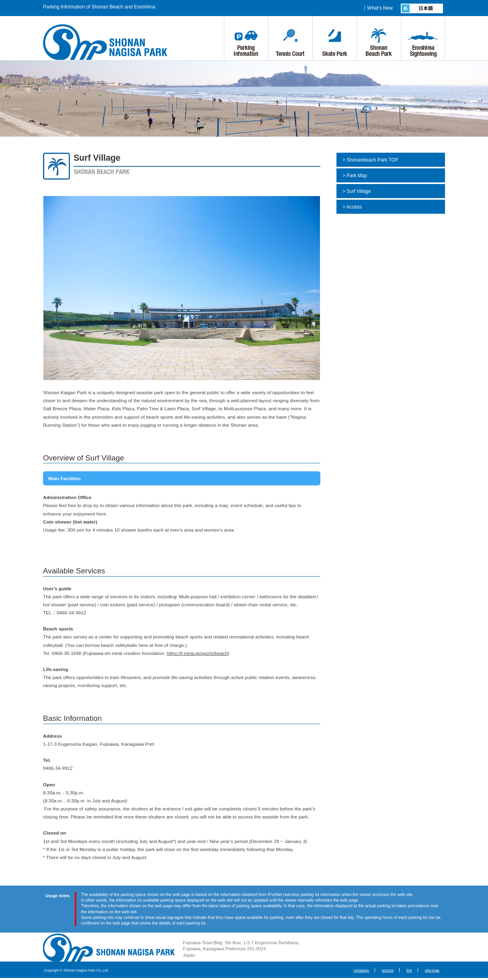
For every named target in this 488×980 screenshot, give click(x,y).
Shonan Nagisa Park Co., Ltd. (109, 947)
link (409, 970)
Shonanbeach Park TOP (372, 160)
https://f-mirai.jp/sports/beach (197, 653)
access (388, 970)
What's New (380, 8)
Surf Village (359, 191)
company (361, 970)
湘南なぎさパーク (109, 42)
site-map (432, 970)
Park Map (357, 176)
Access (354, 207)
